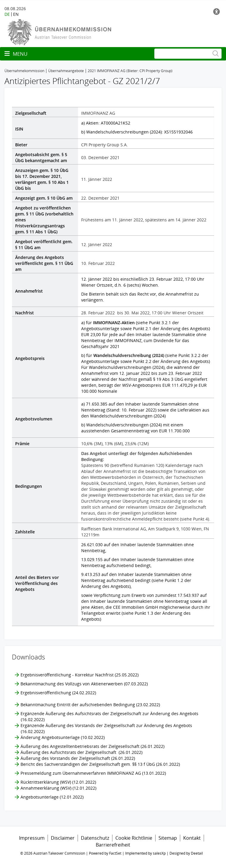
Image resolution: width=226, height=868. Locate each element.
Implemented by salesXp (145, 853)
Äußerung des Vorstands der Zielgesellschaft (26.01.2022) (78, 758)
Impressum (32, 838)
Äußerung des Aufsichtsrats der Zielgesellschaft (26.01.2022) (81, 752)
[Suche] (188, 54)
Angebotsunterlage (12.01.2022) (52, 797)
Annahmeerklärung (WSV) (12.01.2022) (58, 788)
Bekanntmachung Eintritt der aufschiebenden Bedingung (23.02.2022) (90, 705)
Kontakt (192, 838)
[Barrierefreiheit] (217, 11)
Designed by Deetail (186, 853)
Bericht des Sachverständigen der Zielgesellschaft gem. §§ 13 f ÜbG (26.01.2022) (100, 764)
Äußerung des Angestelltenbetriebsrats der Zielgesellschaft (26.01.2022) (92, 746)
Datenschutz (95, 838)
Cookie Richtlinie (134, 838)
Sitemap (168, 838)
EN (16, 14)
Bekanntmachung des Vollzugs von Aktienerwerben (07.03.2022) (84, 684)
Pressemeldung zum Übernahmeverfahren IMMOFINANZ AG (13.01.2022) (93, 773)
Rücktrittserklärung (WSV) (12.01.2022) (58, 782)
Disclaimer (63, 838)
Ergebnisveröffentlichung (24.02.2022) (58, 693)
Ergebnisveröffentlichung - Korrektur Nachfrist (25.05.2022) (80, 675)
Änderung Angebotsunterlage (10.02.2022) (63, 737)
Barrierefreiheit (113, 845)
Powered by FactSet (105, 853)
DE (7, 14)
